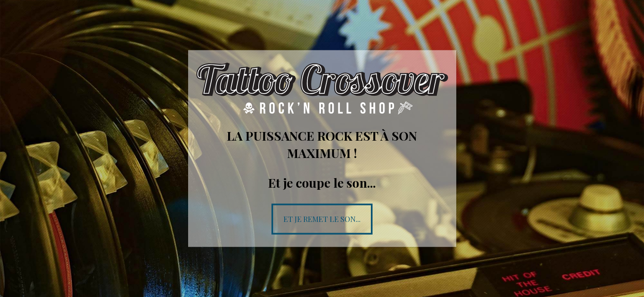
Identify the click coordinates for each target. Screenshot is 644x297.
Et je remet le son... (322, 219)
